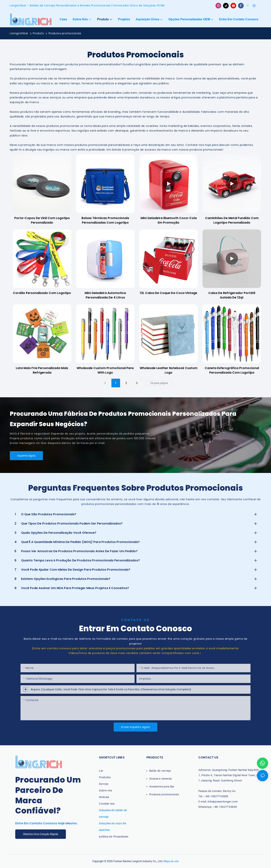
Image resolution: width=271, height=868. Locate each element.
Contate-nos (107, 804)
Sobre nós (105, 790)
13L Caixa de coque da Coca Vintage (169, 293)
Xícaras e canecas (161, 779)
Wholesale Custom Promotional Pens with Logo (105, 370)
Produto (38, 33)
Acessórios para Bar (162, 786)
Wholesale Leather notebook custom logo (169, 370)
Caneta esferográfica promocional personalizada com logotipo (232, 370)
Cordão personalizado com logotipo (42, 293)
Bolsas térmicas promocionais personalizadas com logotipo (105, 220)
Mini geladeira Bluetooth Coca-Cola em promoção (169, 220)
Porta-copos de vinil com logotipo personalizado (42, 220)
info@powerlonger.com (223, 801)
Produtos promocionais (65, 33)
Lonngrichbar (19, 33)
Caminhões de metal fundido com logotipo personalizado (232, 220)
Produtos (105, 777)
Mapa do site (171, 861)
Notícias (104, 797)
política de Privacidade (114, 836)
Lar (101, 771)
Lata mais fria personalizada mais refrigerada (42, 370)
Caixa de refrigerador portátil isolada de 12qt (232, 295)
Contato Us (136, 620)
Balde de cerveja (160, 771)
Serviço (104, 784)
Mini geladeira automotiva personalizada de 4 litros (105, 295)
